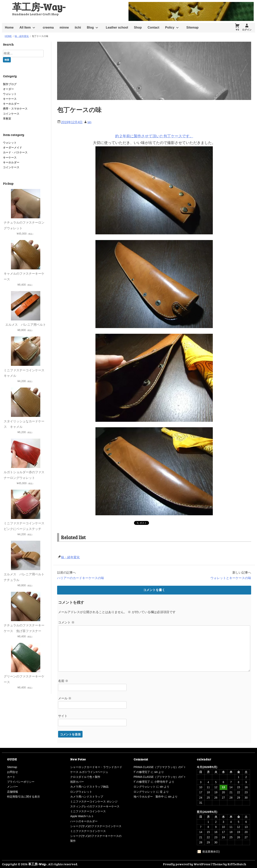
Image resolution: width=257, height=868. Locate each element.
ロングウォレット (81, 792)
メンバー (13, 787)
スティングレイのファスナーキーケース (95, 806)
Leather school (117, 27)
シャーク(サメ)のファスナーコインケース (96, 826)
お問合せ (13, 772)
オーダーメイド (13, 148)
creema (48, 27)
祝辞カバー (77, 782)
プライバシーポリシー (21, 782)
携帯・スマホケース (15, 109)
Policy (170, 27)
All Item (25, 27)
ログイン (247, 30)
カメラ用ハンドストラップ (87, 797)
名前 (63, 681)
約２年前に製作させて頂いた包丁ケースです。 (154, 136)
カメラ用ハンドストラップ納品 (89, 787)
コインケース (11, 114)
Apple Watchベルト (82, 816)
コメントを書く (154, 590)
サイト (63, 716)
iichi (78, 27)
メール (65, 698)
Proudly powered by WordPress (187, 864)
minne (64, 27)
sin (89, 122)
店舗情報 (13, 792)
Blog (90, 27)
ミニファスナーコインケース (88, 811)
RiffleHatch (237, 864)
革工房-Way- (39, 7)
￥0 (237, 30)
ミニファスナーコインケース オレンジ (94, 801)
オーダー (8, 89)
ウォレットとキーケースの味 (231, 578)
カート (11, 777)
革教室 (7, 119)
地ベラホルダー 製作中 (149, 797)
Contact (154, 27)
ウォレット (10, 94)
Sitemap (192, 27)
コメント (66, 622)
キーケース (10, 99)
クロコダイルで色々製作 (85, 777)
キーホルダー (11, 104)
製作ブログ (10, 84)
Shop (138, 27)
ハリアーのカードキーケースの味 (81, 578)
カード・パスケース (15, 152)
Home (9, 27)
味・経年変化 (70, 557)
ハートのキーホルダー (84, 821)
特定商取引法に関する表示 (23, 797)
